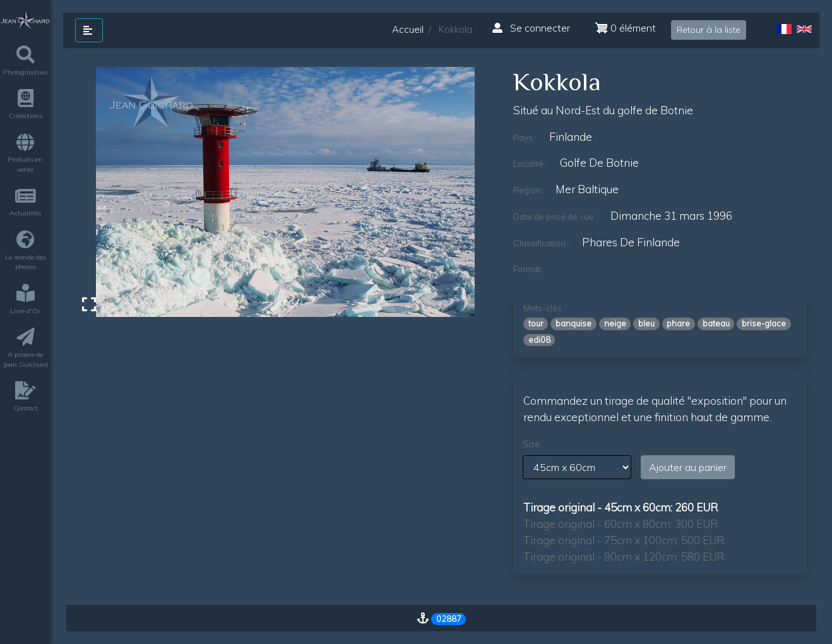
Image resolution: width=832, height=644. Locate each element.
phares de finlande (631, 242)
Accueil (408, 29)
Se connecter (531, 28)
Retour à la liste (709, 30)
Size (531, 444)
